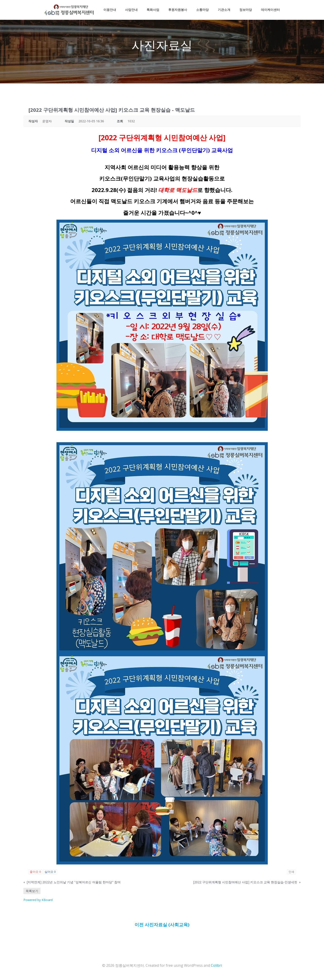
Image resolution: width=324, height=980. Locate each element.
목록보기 (32, 892)
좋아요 (35, 873)
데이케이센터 (270, 10)
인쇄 (291, 873)
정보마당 (245, 10)
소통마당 (202, 10)
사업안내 (131, 10)
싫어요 (50, 873)
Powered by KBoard (38, 901)
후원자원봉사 (177, 10)
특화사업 (153, 10)
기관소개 (224, 10)
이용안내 (109, 10)
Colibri (216, 967)
